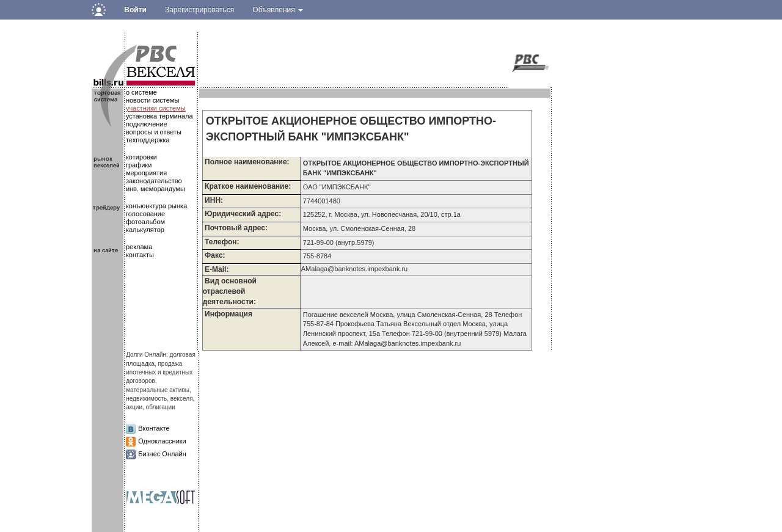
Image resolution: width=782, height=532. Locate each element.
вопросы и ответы (154, 132)
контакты (140, 255)
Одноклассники (162, 441)
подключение (147, 124)
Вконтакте (154, 428)
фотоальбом (145, 222)
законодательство (154, 181)
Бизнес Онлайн (162, 454)
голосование (145, 214)
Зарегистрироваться (199, 10)
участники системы (156, 108)
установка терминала (159, 116)
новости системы (152, 100)
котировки (141, 157)
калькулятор (145, 230)
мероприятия (146, 173)
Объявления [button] (278, 10)
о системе (141, 92)
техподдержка (148, 140)
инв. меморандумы (155, 189)
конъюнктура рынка (156, 206)
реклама (139, 247)
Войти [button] (135, 10)
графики (139, 165)
